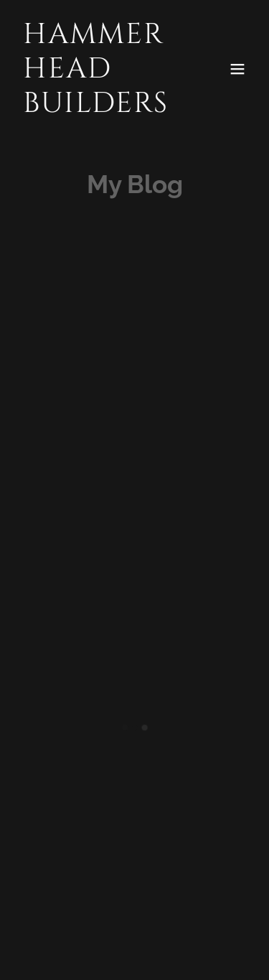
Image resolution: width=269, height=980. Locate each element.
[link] (99, 107)
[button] (237, 69)
